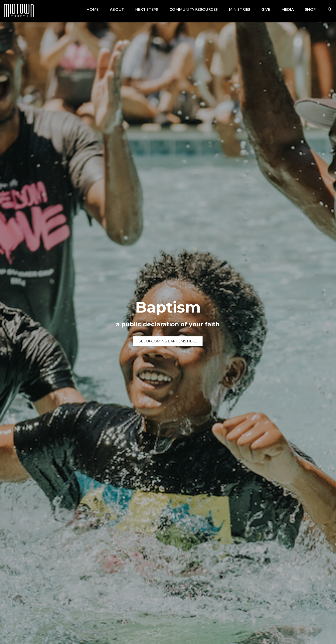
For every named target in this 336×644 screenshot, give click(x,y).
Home (93, 9)
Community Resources (194, 9)
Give (266, 9)
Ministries (240, 9)
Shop (310, 9)
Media (288, 9)
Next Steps (147, 9)
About (117, 9)
